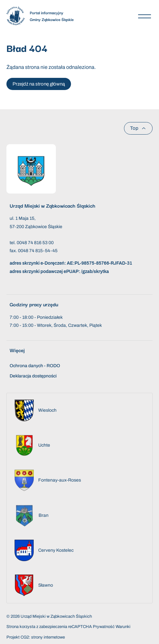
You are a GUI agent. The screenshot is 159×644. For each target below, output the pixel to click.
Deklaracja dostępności (33, 376)
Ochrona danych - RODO (35, 366)
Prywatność (104, 627)
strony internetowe (48, 637)
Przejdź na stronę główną (39, 84)
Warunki (123, 627)
